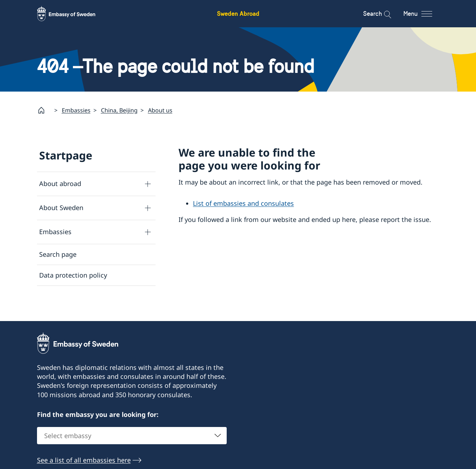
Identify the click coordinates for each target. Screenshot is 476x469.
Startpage (66, 155)
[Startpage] (44, 110)
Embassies (76, 110)
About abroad (60, 184)
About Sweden (61, 208)
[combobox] (132, 444)
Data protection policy (73, 275)
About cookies (61, 296)
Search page (58, 254)
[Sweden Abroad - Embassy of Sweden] (73, 14)
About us (160, 110)
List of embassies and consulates (243, 203)
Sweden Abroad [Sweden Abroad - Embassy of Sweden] (238, 13)
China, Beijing (119, 110)
